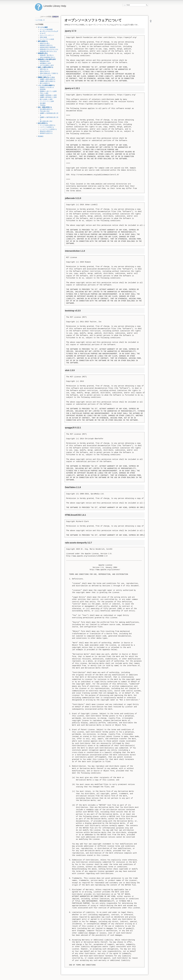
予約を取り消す (45, 111)
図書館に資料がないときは (46, 77)
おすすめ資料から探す (47, 65)
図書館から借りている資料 (48, 91)
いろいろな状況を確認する (46, 85)
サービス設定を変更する (48, 125)
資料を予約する (45, 71)
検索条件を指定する (46, 45)
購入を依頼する (45, 83)
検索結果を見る (43, 53)
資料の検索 (43, 37)
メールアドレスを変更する (48, 129)
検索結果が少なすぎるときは (49, 49)
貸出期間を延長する (46, 109)
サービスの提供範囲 (46, 29)
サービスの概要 (43, 27)
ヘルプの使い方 (40, 20)
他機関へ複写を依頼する (48, 81)
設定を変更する (43, 123)
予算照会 (43, 105)
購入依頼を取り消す (46, 121)
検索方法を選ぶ (45, 43)
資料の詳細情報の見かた (48, 57)
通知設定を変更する (46, 131)
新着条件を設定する (46, 133)
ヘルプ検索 (147, 5)
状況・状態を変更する (45, 107)
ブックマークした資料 (47, 101)
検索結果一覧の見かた (47, 55)
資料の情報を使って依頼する (49, 73)
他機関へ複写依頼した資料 (48, 97)
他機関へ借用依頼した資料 (48, 95)
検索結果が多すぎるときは (48, 51)
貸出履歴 (43, 103)
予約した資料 (44, 93)
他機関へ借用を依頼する (48, 79)
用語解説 (41, 136)
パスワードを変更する (47, 127)
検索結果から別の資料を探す (47, 59)
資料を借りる (44, 69)
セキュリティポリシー (47, 35)
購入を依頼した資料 (46, 99)
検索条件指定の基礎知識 (48, 47)
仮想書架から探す (46, 63)
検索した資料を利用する (46, 67)
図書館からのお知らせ (47, 87)
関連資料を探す (45, 61)
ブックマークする (46, 75)
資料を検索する (43, 41)
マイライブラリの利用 (47, 39)
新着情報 (43, 89)
